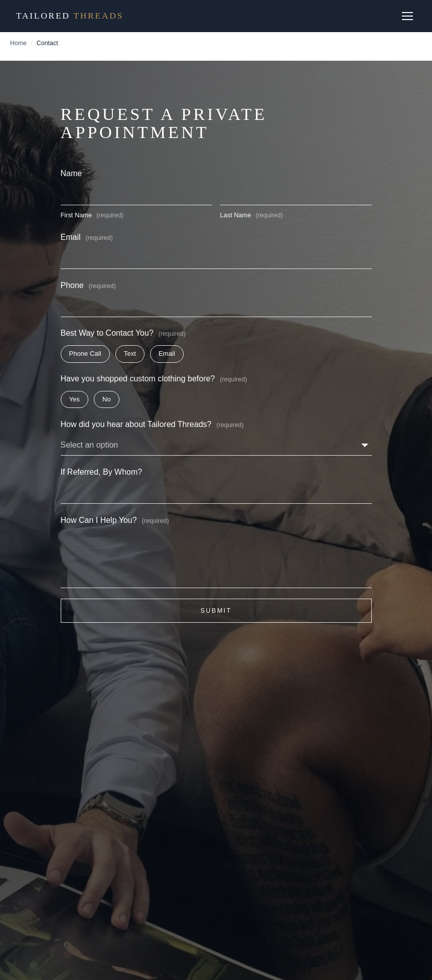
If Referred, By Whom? (102, 472)
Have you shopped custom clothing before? (154, 379)
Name (71, 173)
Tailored (70, 16)
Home (18, 43)
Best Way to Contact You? (123, 333)
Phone (88, 285)
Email (87, 237)
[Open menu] (408, 16)
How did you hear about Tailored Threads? (152, 424)
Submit (216, 610)
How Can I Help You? (115, 520)
